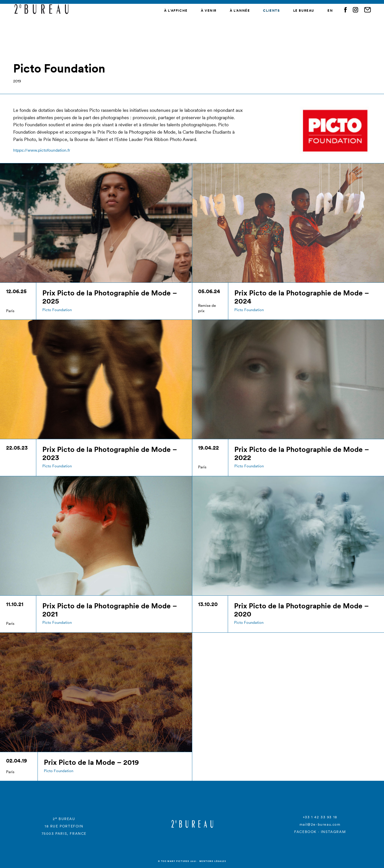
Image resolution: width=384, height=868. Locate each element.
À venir (209, 11)
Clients (271, 11)
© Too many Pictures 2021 (177, 861)
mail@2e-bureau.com (320, 824)
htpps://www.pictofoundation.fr (42, 150)
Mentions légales (213, 861)
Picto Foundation (57, 310)
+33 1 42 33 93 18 (320, 817)
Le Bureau (304, 11)
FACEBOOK (305, 832)
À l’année (240, 11)
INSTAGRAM (333, 832)
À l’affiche (176, 11)
